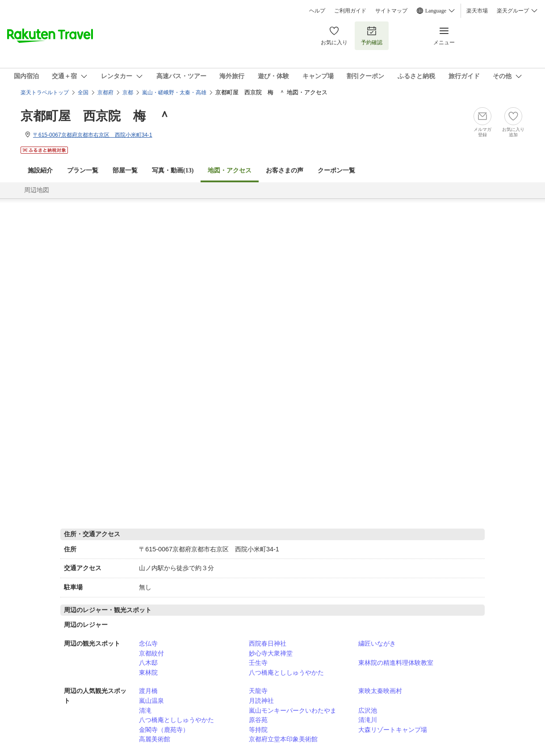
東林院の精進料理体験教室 (396, 663)
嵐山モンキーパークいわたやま (293, 710)
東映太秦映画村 (380, 691)
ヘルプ (317, 11)
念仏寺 (148, 643)
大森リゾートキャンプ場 (393, 730)
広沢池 (368, 710)
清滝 (145, 710)
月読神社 (261, 701)
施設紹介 (40, 170)
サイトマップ (391, 11)
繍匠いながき (377, 643)
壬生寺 (258, 663)
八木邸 (148, 663)
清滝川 (368, 720)
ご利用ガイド (350, 11)
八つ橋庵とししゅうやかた (286, 672)
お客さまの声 (285, 170)
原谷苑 (258, 720)
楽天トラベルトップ (45, 92)
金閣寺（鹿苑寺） (164, 730)
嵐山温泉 (151, 701)
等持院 (258, 730)
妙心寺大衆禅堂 (271, 653)
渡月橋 (148, 691)
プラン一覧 (83, 170)
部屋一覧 (125, 170)
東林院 (148, 672)
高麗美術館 (155, 739)
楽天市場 (477, 11)
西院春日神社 (268, 643)
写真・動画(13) (173, 170)
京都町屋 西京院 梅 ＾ (96, 116)
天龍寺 (258, 691)
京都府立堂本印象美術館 (283, 739)
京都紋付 (151, 653)
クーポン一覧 (336, 170)
